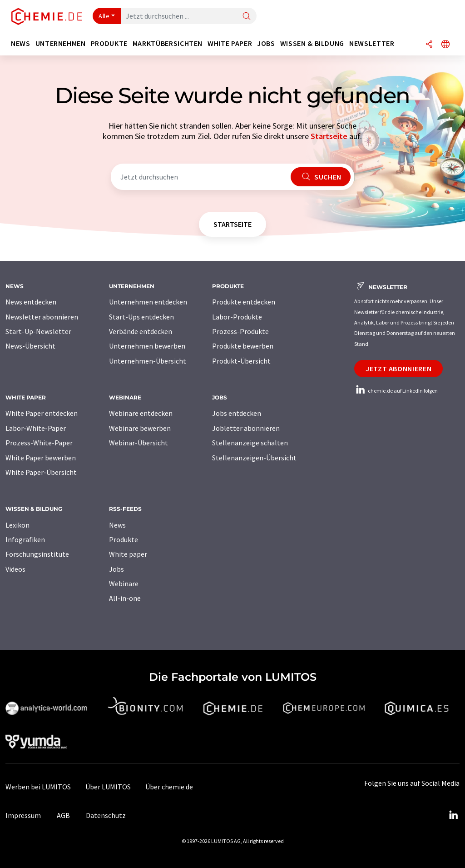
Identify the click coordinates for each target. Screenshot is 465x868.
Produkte (124, 539)
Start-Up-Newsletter (38, 331)
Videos (15, 569)
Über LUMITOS (108, 787)
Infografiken (25, 539)
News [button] (21, 43)
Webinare (124, 584)
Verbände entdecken (141, 331)
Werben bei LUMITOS (38, 787)
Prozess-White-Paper (39, 443)
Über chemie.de (169, 787)
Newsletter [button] (372, 43)
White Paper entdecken (42, 413)
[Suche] (247, 17)
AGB (63, 815)
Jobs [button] (266, 43)
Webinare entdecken (141, 413)
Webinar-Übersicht (139, 443)
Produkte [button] (109, 43)
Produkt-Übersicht (241, 361)
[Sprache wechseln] (445, 45)
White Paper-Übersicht (41, 472)
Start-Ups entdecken (141, 317)
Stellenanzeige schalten (250, 443)
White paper (128, 554)
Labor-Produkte (237, 317)
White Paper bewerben (41, 458)
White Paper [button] (230, 43)
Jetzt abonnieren (398, 369)
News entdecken (31, 302)
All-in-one (125, 598)
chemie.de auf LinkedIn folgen (396, 391)
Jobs (116, 569)
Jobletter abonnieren (246, 428)
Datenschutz (106, 815)
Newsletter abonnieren (42, 317)
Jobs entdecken (237, 413)
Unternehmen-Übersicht (148, 361)
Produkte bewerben (243, 346)
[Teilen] (429, 45)
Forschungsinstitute (37, 554)
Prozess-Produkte (240, 331)
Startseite (329, 136)
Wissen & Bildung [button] (312, 43)
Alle (104, 16)
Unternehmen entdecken (148, 302)
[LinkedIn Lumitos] (453, 815)
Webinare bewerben (140, 428)
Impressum (23, 815)
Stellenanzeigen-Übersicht (254, 458)
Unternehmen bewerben (147, 346)
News (117, 525)
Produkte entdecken (244, 302)
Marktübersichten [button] (168, 43)
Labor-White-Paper (36, 428)
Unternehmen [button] (61, 43)
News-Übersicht (30, 346)
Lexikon (17, 525)
